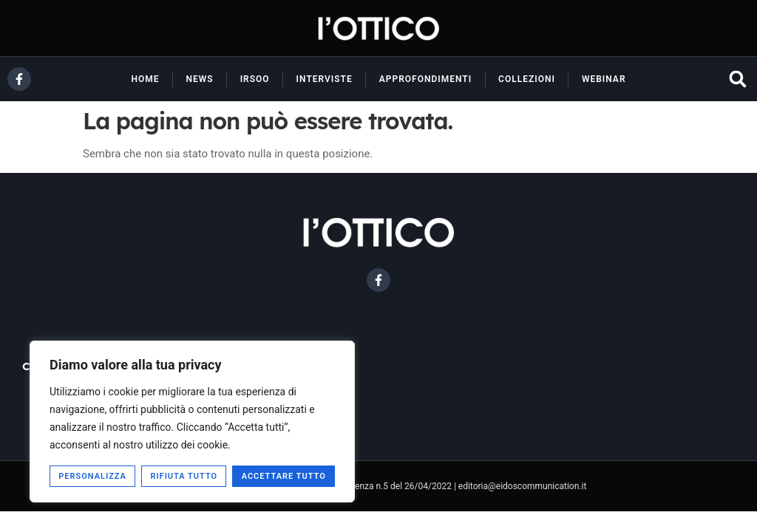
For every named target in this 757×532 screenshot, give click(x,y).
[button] (737, 79)
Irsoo (255, 79)
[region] (192, 422)
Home (145, 79)
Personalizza (92, 476)
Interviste (325, 79)
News (200, 79)
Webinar (604, 79)
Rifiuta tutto (184, 476)
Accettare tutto (284, 476)
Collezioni (527, 79)
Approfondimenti (425, 79)
